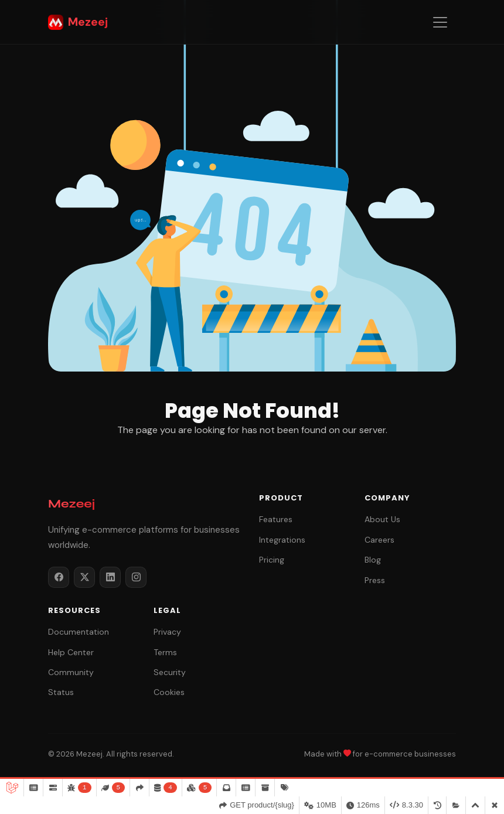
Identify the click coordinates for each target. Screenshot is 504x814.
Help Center (71, 652)
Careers (379, 540)
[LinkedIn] (110, 577)
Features (276, 519)
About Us (382, 519)
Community (71, 672)
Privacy (167, 632)
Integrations (282, 540)
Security (170, 672)
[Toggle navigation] (440, 22)
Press (375, 580)
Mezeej (78, 22)
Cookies (169, 692)
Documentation (79, 632)
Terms (165, 652)
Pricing (272, 560)
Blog (373, 560)
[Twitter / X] (84, 577)
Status (61, 692)
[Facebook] (59, 577)
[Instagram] (136, 577)
